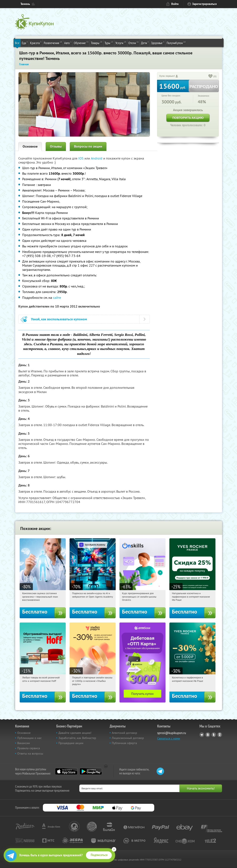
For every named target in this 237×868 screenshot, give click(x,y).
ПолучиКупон (176, 43)
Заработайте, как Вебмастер (77, 738)
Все (17, 43)
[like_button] (211, 77)
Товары (97, 43)
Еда (25, 43)
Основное (30, 146)
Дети (145, 43)
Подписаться (99, 855)
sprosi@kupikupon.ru (172, 733)
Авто (68, 43)
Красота (36, 43)
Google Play (91, 771)
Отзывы (56, 146)
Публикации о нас (29, 738)
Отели (134, 43)
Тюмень (25, 4)
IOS (81, 158)
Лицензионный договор (128, 738)
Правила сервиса (29, 748)
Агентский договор (124, 733)
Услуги (121, 43)
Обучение (81, 43)
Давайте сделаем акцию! (75, 733)
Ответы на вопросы (30, 753)
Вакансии (24, 743)
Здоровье (158, 43)
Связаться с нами (169, 738)
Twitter (214, 735)
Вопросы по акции (88, 146)
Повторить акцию (188, 118)
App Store (66, 771)
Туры (109, 43)
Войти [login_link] (175, 4)
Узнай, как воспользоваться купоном (59, 319)
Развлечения (53, 43)
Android (97, 158)
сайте (57, 298)
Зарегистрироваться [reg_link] (204, 4)
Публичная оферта (124, 743)
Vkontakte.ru (208, 735)
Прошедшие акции (71, 743)
